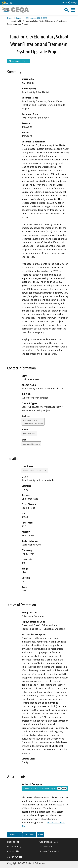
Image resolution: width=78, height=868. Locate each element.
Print (40, 835)
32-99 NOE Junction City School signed (45, 788)
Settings (72, 2)
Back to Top (13, 842)
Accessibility (46, 847)
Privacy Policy (14, 847)
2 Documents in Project (19, 61)
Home (10, 18)
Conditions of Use (49, 842)
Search (19, 18)
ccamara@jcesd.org (31, 444)
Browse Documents (49, 851)
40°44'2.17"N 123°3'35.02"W (35, 471)
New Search (30, 835)
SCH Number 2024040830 (37, 18)
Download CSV (15, 835)
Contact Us (63, 2)
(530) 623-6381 (29, 434)
